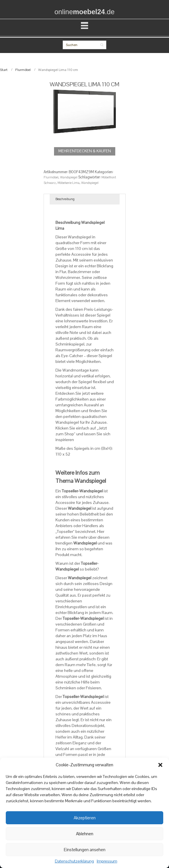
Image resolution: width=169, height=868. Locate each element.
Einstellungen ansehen (85, 850)
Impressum (107, 861)
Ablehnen (85, 834)
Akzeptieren (85, 818)
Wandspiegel (69, 177)
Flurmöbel (23, 70)
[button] (160, 765)
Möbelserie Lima (68, 183)
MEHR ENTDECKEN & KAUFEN (85, 151)
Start (4, 70)
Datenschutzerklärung (74, 861)
